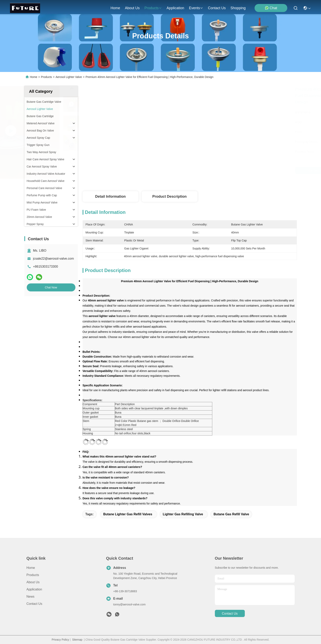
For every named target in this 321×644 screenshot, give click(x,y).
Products (46, 77)
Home (115, 8)
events (196, 8)
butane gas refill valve (231, 514)
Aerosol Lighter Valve (69, 77)
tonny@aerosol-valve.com (129, 604)
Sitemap (77, 640)
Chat (271, 8)
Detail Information (110, 196)
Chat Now (51, 287)
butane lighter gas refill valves (128, 514)
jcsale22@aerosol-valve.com (54, 259)
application (175, 8)
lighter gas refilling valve (183, 514)
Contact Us (34, 604)
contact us (217, 8)
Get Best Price (226, 170)
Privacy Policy (60, 640)
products (153, 8)
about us (132, 8)
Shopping (238, 8)
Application (34, 589)
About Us (33, 582)
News (31, 597)
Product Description (169, 196)
